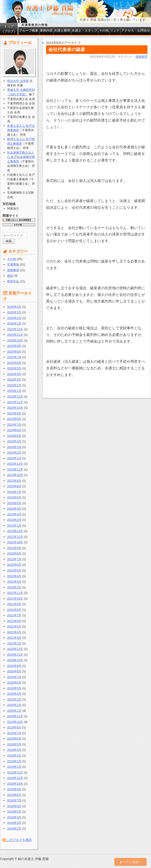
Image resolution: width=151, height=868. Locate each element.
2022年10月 (15, 542)
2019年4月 (14, 750)
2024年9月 (14, 413)
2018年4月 (14, 817)
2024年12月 (15, 396)
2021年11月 (15, 593)
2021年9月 (14, 604)
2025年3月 (14, 380)
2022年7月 (14, 559)
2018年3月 (14, 823)
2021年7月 (14, 615)
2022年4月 (14, 576)
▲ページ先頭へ (130, 862)
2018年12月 (15, 772)
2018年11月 (15, 778)
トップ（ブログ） (9, 29)
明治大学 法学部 (18, 81)
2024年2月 (14, 453)
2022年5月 (14, 570)
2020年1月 (14, 711)
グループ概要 (29, 30)
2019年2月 (14, 761)
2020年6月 (14, 683)
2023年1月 (14, 526)
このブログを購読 (19, 840)
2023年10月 (15, 475)
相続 (10, 276)
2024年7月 (14, 425)
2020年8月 (14, 671)
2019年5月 (14, 744)
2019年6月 (14, 739)
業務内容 (46, 30)
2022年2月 (14, 587)
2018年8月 (14, 795)
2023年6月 (14, 497)
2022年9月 (14, 548)
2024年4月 (14, 441)
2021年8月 (14, 610)
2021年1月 (14, 643)
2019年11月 (15, 716)
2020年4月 (14, 694)
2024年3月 (14, 447)
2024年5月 (14, 436)
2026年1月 (14, 323)
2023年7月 (14, 492)
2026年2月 (14, 318)
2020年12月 (15, 649)
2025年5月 (14, 368)
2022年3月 (14, 582)
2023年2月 (14, 520)
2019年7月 (14, 733)
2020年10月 (15, 660)
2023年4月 (14, 509)
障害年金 (13, 281)
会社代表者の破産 (67, 49)
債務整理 (141, 57)
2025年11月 (15, 335)
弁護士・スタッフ (85, 30)
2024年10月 (15, 408)
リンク (115, 30)
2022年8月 (14, 553)
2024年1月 (14, 458)
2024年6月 (14, 430)
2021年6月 (14, 621)
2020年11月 (15, 655)
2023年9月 (14, 481)
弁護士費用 (62, 30)
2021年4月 (14, 632)
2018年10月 (15, 784)
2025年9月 (14, 346)
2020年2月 (14, 705)
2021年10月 (15, 599)
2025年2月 (14, 385)
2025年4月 (14, 374)
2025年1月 (14, 391)
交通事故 (13, 264)
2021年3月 (14, 638)
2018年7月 (14, 800)
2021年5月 (14, 626)
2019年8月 (14, 727)
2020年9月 (14, 666)
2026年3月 (14, 312)
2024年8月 (14, 419)
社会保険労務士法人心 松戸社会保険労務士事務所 (21, 157)
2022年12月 (15, 531)
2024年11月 (15, 402)
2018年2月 (14, 829)
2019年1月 (14, 767)
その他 (104, 30)
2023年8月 (14, 486)
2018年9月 (14, 789)
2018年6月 (14, 806)
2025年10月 (15, 340)
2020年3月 (14, 699)
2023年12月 (15, 464)
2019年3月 (14, 756)
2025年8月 (14, 352)
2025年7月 (14, 357)
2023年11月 (15, 469)
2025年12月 (15, 329)
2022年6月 (14, 565)
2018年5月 (14, 812)
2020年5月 (14, 688)
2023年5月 (14, 503)
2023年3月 (14, 514)
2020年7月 (14, 677)
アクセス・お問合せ (136, 30)
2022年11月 (15, 537)
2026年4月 (14, 307)
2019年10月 (15, 722)
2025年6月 (14, 363)
